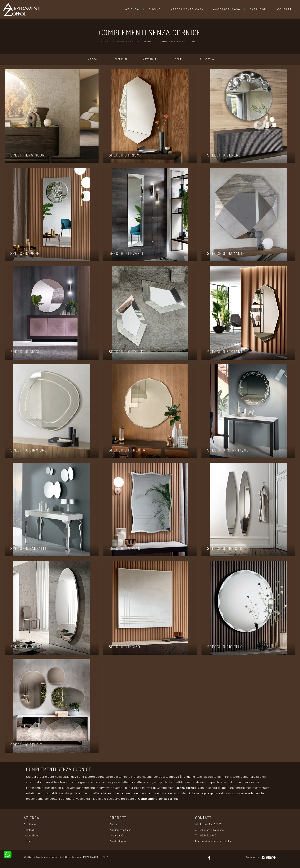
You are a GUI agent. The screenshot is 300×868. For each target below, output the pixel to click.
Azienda (132, 9)
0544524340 (208, 836)
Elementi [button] (121, 59)
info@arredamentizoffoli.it (217, 841)
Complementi (147, 42)
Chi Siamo (30, 825)
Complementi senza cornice (180, 42)
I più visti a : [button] (207, 59)
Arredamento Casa (187, 9)
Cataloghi (259, 9)
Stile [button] (178, 59)
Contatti (285, 9)
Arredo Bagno (118, 841)
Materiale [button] (150, 59)
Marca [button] (92, 59)
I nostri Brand (31, 836)
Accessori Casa (227, 9)
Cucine (155, 9)
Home (105, 42)
